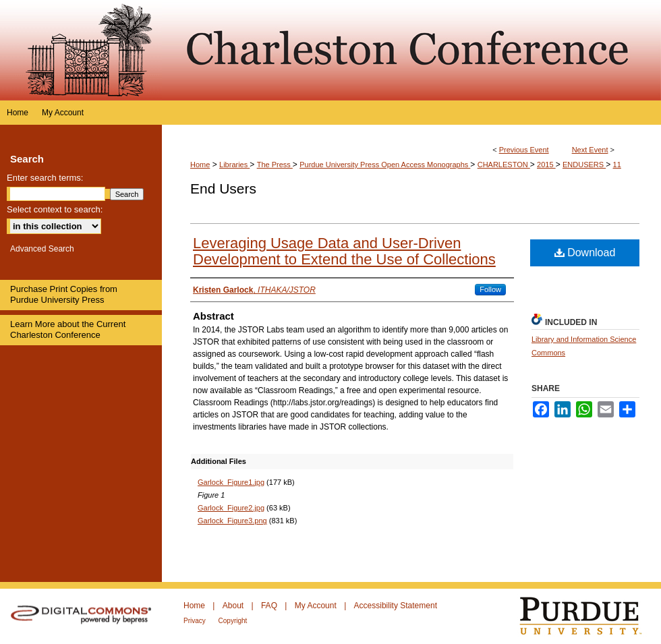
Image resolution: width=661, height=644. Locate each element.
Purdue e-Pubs (411, 50)
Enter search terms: (45, 178)
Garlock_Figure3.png (232, 521)
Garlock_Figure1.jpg (231, 482)
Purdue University (589, 616)
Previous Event (524, 150)
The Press (275, 165)
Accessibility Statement (396, 606)
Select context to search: (55, 209)
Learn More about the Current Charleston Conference (68, 329)
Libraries (234, 165)
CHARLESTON (504, 165)
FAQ (270, 606)
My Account (317, 606)
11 (617, 165)
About (234, 606)
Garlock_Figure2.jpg (231, 508)
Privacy (196, 621)
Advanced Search (42, 249)
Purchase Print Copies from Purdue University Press (64, 294)
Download (585, 253)
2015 (546, 165)
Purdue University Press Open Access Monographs (385, 165)
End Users (223, 188)
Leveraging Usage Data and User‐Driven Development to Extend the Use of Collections (344, 251)
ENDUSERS (584, 165)
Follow (490, 289)
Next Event (590, 150)
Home (200, 165)
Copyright (233, 621)
